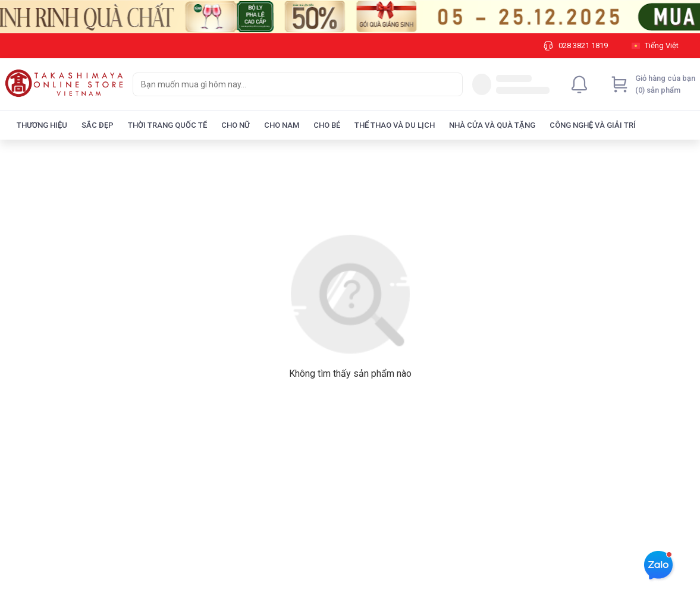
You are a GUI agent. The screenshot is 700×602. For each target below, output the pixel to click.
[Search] (451, 84)
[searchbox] (287, 84)
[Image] (350, 17)
